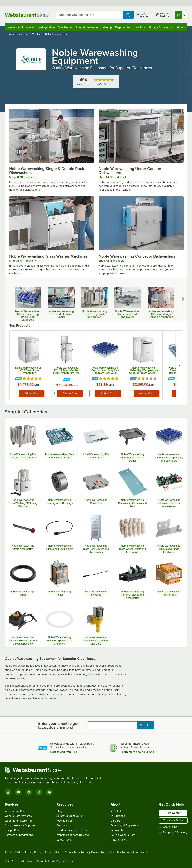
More (181, 27)
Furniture (139, 27)
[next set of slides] (179, 365)
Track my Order (173, 820)
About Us (116, 811)
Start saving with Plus (64, 752)
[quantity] (16, 393)
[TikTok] (39, 792)
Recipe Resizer (14, 830)
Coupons (62, 825)
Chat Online (168, 827)
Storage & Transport (161, 27)
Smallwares (65, 27)
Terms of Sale (13, 853)
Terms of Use (53, 853)
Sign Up (145, 725)
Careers (116, 821)
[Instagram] (8, 792)
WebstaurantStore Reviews (73, 835)
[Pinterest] (49, 792)
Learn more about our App (137, 752)
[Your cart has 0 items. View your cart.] (181, 15)
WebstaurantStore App (19, 821)
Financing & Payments (124, 825)
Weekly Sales (64, 821)
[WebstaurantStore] (55, 770)
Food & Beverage (87, 27)
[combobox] (89, 15)
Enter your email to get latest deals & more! (58, 725)
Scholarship (118, 830)
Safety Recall (64, 840)
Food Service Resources (72, 830)
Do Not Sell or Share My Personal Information (119, 853)
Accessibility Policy (76, 853)
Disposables (123, 27)
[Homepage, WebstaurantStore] (27, 15)
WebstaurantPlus (15, 811)
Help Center (173, 813)
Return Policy (119, 840)
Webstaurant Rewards (18, 816)
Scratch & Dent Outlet (70, 816)
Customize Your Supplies (20, 825)
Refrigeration (47, 27)
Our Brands (118, 816)
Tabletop (106, 27)
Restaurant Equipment (22, 27)
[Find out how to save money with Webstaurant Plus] (18, 379)
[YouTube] (18, 792)
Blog (59, 811)
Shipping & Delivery (173, 833)
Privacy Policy (33, 853)
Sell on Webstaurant (123, 835)
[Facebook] (29, 792)
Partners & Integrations (19, 835)
